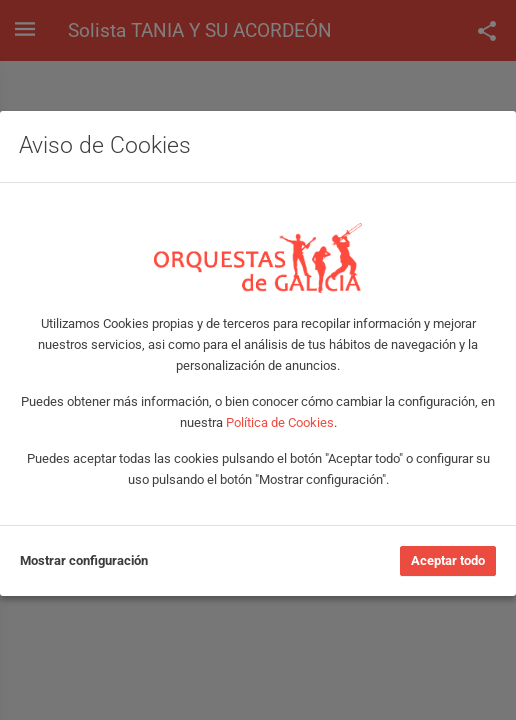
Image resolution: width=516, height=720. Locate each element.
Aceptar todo (448, 560)
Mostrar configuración (84, 560)
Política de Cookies (280, 422)
